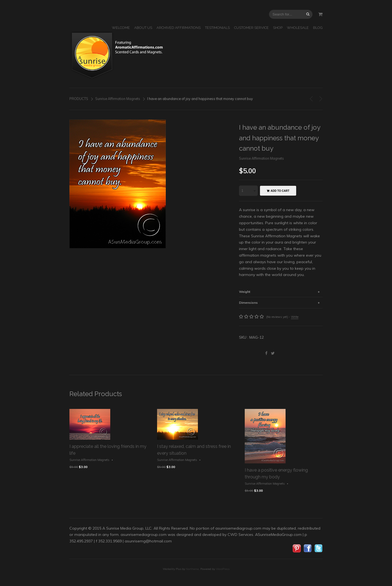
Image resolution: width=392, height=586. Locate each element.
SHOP (278, 28)
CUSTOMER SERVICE (251, 28)
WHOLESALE (298, 28)
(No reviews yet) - (282, 317)
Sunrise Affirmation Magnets (118, 99)
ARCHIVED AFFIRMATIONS (179, 28)
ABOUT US (143, 28)
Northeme (192, 569)
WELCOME (121, 28)
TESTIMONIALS (217, 28)
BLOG (318, 28)
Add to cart (280, 191)
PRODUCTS (79, 99)
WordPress (223, 569)
